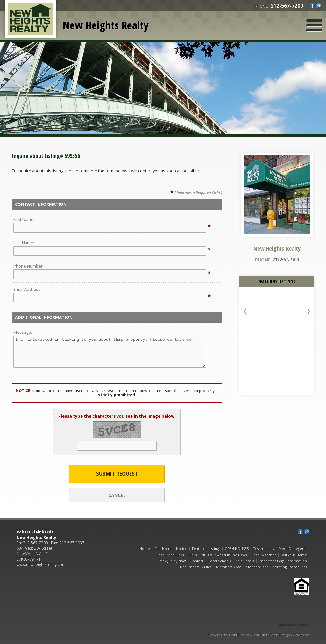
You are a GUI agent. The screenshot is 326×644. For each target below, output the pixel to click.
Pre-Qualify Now (172, 561)
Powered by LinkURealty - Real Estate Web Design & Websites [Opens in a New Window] (259, 635)
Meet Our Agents (293, 549)
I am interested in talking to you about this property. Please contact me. (110, 352)
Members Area (229, 567)
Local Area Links (170, 555)
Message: (23, 332)
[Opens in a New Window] (294, 616)
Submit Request (117, 474)
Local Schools (220, 561)
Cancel (117, 495)
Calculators (245, 561)
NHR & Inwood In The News (224, 555)
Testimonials (264, 549)
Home (145, 549)
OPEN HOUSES (237, 549)
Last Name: (24, 243)
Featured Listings (206, 549)
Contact (197, 561)
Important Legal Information (283, 561)
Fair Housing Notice (171, 549)
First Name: (24, 219)
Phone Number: (28, 266)
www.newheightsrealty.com (41, 565)
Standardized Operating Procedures (276, 567)
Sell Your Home (294, 555)
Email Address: (27, 289)
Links (193, 555)
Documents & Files (196, 567)
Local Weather (264, 555)
